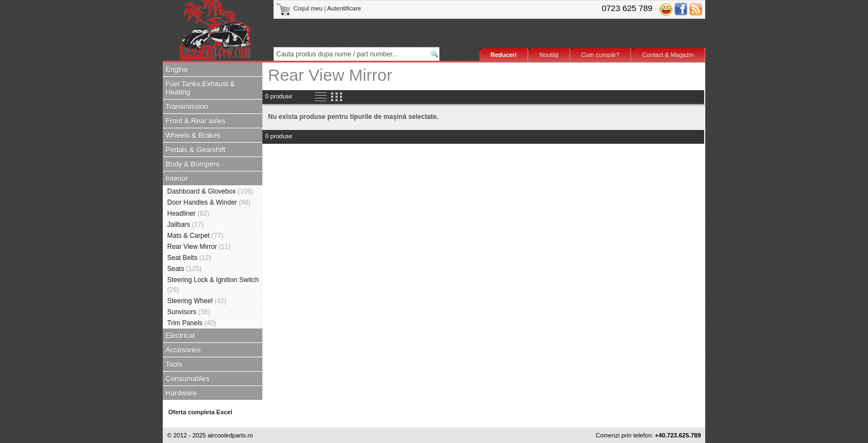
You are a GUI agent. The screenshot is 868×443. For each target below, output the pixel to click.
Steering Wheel (197, 301)
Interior (177, 178)
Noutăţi (549, 55)
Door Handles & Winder (209, 202)
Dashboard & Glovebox (210, 191)
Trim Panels (192, 323)
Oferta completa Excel (200, 412)
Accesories (183, 350)
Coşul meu (300, 8)
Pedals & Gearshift (195, 150)
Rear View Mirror (199, 247)
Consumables (188, 379)
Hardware (181, 393)
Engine (177, 69)
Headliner (188, 213)
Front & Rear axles (195, 121)
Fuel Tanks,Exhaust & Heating (200, 88)
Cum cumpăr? (600, 55)
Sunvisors (188, 312)
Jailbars (185, 225)
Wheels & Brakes (193, 135)
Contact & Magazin (668, 55)
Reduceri (503, 55)
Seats (184, 269)
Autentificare (344, 8)
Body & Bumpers (193, 164)
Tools (174, 364)
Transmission (187, 106)
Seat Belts (189, 258)
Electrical (180, 335)
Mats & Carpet (195, 236)
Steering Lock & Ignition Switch (213, 285)
